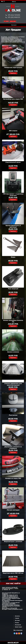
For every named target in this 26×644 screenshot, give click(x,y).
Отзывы (17, 623)
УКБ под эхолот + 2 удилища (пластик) (13, 195)
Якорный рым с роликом (13, 542)
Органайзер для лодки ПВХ (13, 99)
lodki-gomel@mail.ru (13, 597)
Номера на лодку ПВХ (13, 478)
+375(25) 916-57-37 (13, 596)
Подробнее (13, 73)
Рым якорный (13, 289)
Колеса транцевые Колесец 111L (13, 321)
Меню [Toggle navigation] (13, 2)
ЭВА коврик (13, 131)
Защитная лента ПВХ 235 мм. (13, 573)
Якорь (13, 257)
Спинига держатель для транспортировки (13, 384)
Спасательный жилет (13, 162)
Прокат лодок (18, 627)
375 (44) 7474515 (14, 15)
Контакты (17, 616)
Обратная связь (13, 21)
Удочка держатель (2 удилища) (13, 226)
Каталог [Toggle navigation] (13, 25)
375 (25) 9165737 (14, 17)
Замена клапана (13, 352)
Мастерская (18, 625)
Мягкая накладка (13, 510)
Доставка (17, 620)
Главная (17, 618)
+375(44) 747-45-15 (13, 595)
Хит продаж (6, 21)
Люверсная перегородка (13, 67)
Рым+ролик (13, 415)
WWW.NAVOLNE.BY (7, 598)
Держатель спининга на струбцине (13, 448)
